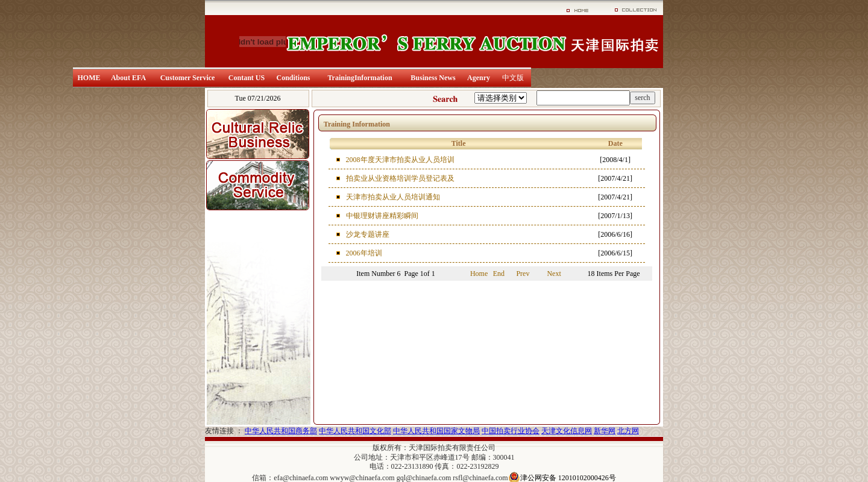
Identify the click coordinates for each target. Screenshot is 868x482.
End (499, 274)
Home (479, 274)
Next (554, 274)
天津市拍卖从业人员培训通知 (393, 197)
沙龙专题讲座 (368, 234)
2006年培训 (364, 253)
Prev (523, 274)
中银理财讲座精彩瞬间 (382, 216)
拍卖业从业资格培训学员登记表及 (400, 178)
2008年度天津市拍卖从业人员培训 (400, 160)
